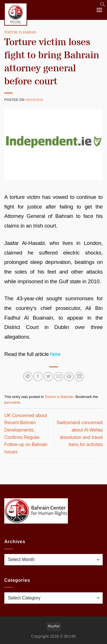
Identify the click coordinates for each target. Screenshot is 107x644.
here (55, 354)
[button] (103, 6)
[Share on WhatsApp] (28, 377)
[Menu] (99, 10)
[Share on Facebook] (38, 377)
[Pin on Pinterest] (69, 377)
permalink (12, 402)
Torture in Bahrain (20, 33)
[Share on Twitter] (48, 377)
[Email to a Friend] (59, 377)
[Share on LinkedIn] (79, 377)
